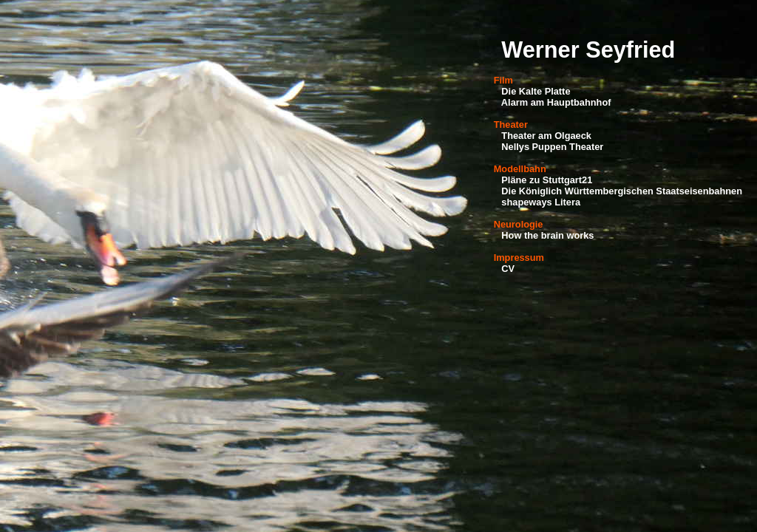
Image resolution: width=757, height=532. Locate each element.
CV (508, 269)
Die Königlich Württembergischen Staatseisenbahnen (622, 191)
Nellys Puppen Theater (552, 147)
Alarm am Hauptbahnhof (556, 102)
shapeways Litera (541, 202)
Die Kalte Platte (536, 91)
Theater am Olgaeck (546, 136)
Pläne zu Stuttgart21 (547, 180)
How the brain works (547, 235)
